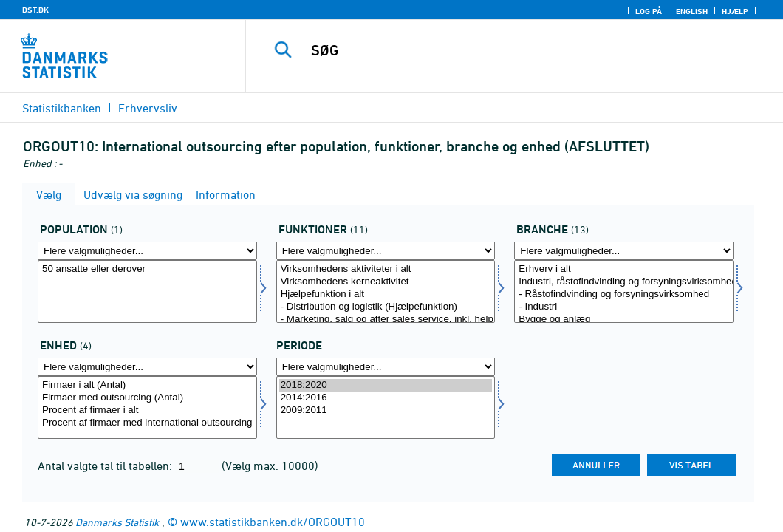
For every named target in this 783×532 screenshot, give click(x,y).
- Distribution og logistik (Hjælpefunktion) (386, 307)
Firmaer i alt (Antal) (147, 385)
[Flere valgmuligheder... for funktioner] (386, 251)
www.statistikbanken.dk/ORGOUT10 (273, 522)
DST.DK (35, 10)
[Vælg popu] (147, 291)
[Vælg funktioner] (386, 291)
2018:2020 (386, 385)
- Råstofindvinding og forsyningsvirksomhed (624, 294)
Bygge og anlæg (624, 320)
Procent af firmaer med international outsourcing (147, 423)
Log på (649, 11)
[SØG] (517, 50)
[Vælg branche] (624, 291)
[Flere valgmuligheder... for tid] (386, 367)
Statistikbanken (62, 108)
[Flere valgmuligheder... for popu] (147, 251)
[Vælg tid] (386, 407)
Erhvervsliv (148, 108)
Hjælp (735, 11)
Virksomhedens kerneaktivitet (386, 282)
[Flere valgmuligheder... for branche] (624, 251)
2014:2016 (386, 398)
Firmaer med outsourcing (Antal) (147, 398)
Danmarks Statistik (117, 522)
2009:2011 (386, 410)
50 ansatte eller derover (147, 269)
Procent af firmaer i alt (147, 410)
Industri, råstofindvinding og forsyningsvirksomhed (624, 282)
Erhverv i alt (624, 269)
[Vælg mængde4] (147, 407)
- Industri (624, 307)
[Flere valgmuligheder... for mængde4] (147, 367)
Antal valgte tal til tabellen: (106, 465)
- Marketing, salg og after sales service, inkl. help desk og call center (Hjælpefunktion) (386, 320)
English (692, 11)
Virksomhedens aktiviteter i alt (386, 269)
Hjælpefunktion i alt (386, 294)
